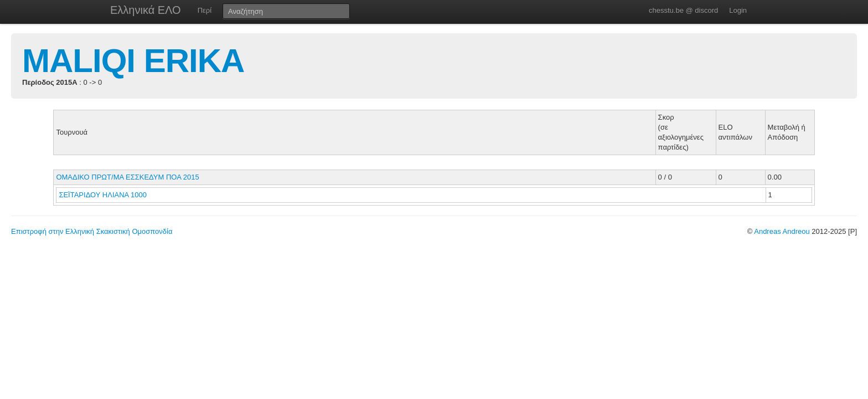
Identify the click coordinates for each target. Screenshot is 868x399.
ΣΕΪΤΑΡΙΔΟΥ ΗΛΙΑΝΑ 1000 (103, 195)
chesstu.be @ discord (683, 10)
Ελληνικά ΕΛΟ (146, 10)
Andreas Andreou (782, 231)
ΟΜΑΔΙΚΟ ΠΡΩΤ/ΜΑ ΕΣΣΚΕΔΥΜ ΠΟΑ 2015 (127, 177)
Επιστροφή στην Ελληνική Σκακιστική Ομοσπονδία (92, 231)
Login (738, 10)
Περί (205, 10)
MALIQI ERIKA (133, 61)
